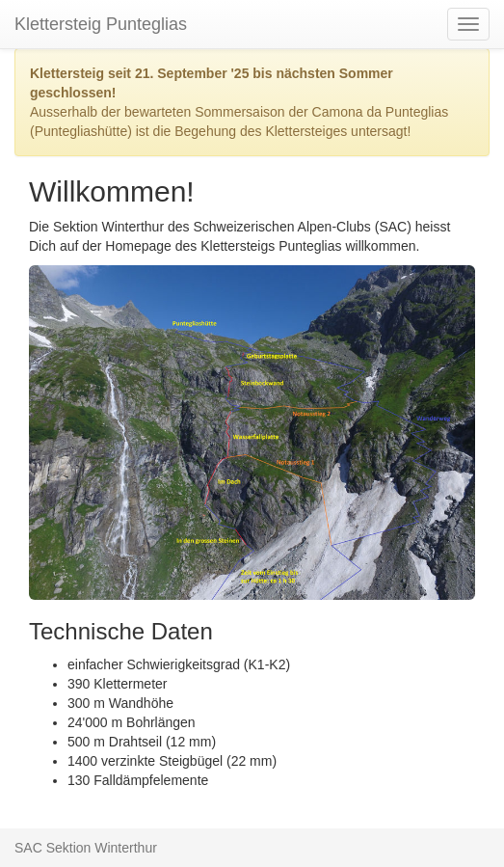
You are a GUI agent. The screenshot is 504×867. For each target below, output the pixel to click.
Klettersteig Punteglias (101, 24)
